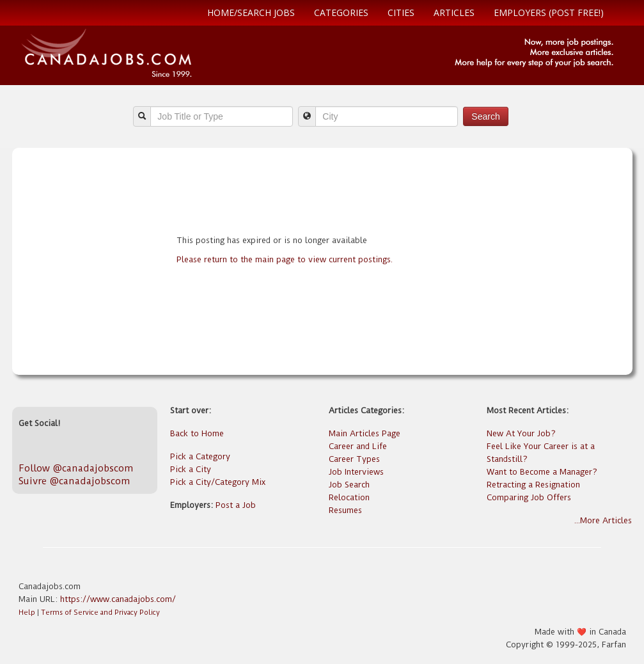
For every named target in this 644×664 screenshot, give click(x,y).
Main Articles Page (365, 433)
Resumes (345, 510)
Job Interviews (356, 472)
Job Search (349, 485)
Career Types (354, 459)
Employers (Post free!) (549, 12)
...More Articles (603, 520)
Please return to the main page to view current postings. (285, 259)
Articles (454, 12)
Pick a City (191, 469)
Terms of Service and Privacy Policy (100, 613)
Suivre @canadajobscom (74, 481)
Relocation (349, 497)
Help (27, 613)
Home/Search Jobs (251, 12)
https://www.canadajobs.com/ (118, 599)
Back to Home (197, 433)
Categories (341, 12)
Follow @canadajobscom (76, 468)
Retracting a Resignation (533, 485)
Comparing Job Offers (529, 497)
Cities (401, 12)
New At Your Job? (521, 433)
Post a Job (236, 505)
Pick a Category (200, 456)
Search (485, 116)
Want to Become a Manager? (542, 472)
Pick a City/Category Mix (218, 482)
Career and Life (358, 446)
